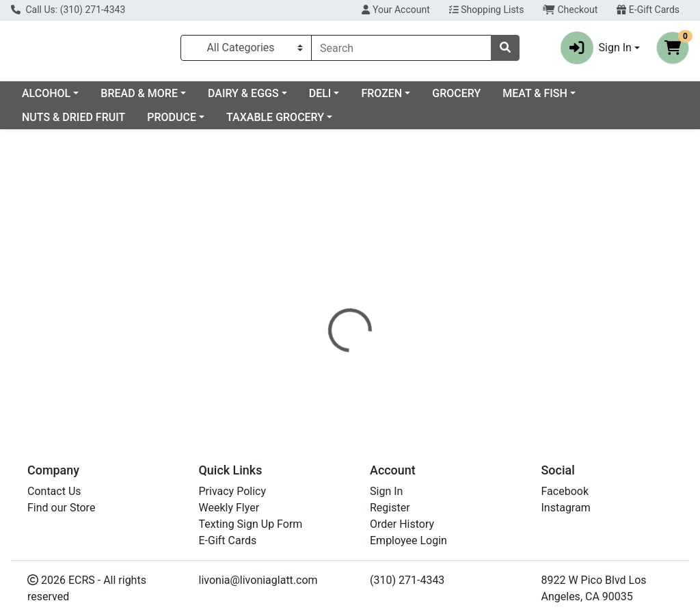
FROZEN (492, 99)
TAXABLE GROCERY (370, 123)
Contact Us (54, 491)
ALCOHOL (157, 99)
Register (390, 508)
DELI (431, 99)
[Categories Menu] (246, 51)
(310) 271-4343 (407, 580)
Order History (402, 524)
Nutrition (385, 308)
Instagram (566, 508)
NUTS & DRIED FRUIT (169, 123)
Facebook (565, 491)
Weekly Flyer (229, 508)
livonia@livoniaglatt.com (258, 580)
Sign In (386, 491)
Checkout (570, 10)
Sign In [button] (596, 51)
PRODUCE (267, 123)
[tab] (329, 308)
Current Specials (62, 99)
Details (329, 308)
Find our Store (61, 508)
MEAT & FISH (54, 123)
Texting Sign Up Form (251, 524)
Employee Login (408, 540)
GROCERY (567, 99)
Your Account (395, 10)
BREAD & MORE (250, 99)
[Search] (401, 51)
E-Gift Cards (648, 10)
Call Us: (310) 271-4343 (68, 10)
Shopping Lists (487, 10)
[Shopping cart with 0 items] (673, 51)
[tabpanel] (496, 358)
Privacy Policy (233, 491)
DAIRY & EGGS (354, 99)
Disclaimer (451, 308)
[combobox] (401, 51)
